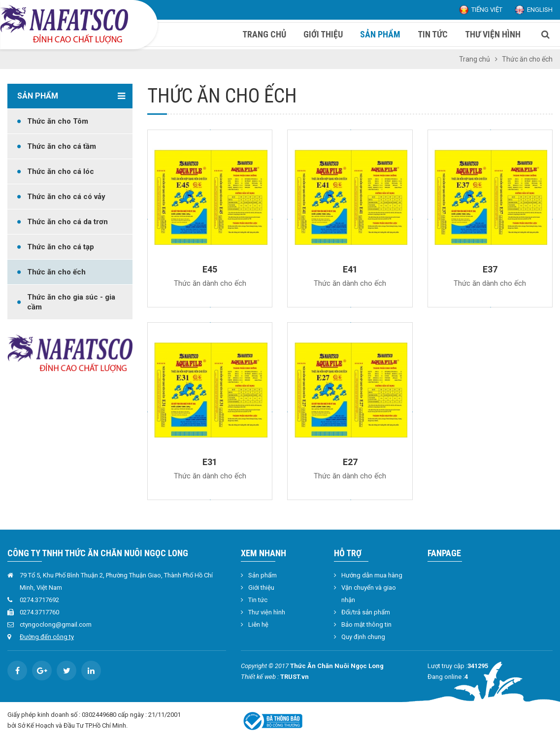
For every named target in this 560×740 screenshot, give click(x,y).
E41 (350, 269)
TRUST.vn (295, 677)
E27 (350, 462)
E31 (210, 462)
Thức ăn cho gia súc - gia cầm (71, 302)
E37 (490, 269)
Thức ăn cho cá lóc (61, 171)
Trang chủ (475, 59)
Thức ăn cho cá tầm (62, 146)
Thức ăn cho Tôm (58, 121)
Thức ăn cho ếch (56, 272)
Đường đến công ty (47, 637)
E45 (210, 269)
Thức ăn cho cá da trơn (67, 222)
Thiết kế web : (260, 677)
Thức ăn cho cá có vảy (66, 197)
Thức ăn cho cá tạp (61, 247)
